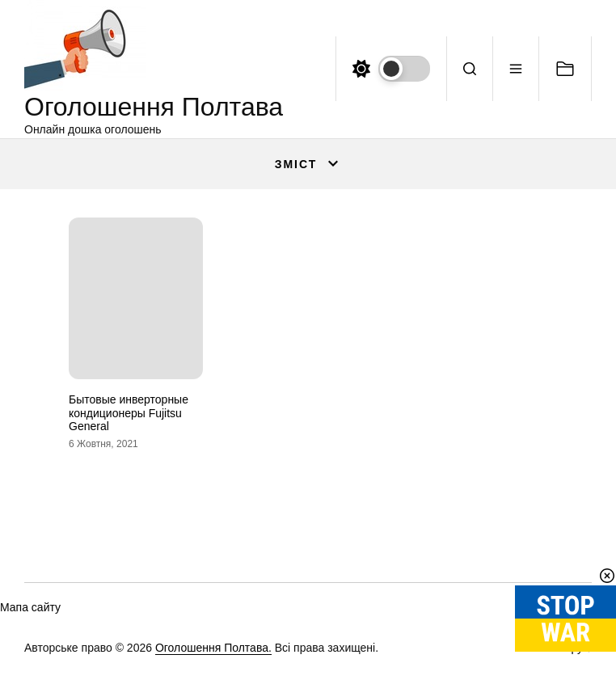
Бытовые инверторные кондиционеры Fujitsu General (129, 413)
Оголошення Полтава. (213, 648)
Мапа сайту (30, 607)
